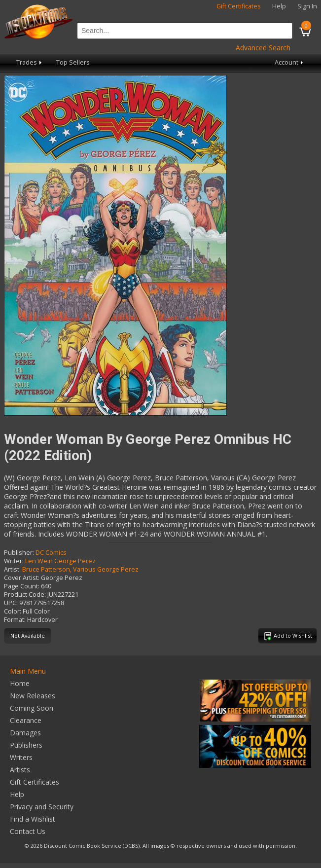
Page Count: (22, 586)
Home (20, 683)
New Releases (33, 696)
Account (290, 62)
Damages (25, 733)
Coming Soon (32, 708)
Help (279, 6)
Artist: (12, 569)
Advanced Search (263, 48)
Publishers (26, 745)
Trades (30, 62)
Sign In (307, 6)
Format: (15, 620)
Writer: (14, 561)
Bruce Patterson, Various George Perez (80, 569)
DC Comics (51, 553)
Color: (13, 611)
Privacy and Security (42, 807)
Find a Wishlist (33, 819)
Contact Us (28, 831)
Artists (20, 770)
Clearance (26, 720)
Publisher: (19, 553)
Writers (21, 757)
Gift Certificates (239, 6)
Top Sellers (73, 62)
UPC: (11, 603)
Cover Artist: (22, 578)
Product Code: (25, 595)
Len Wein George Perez (60, 561)
